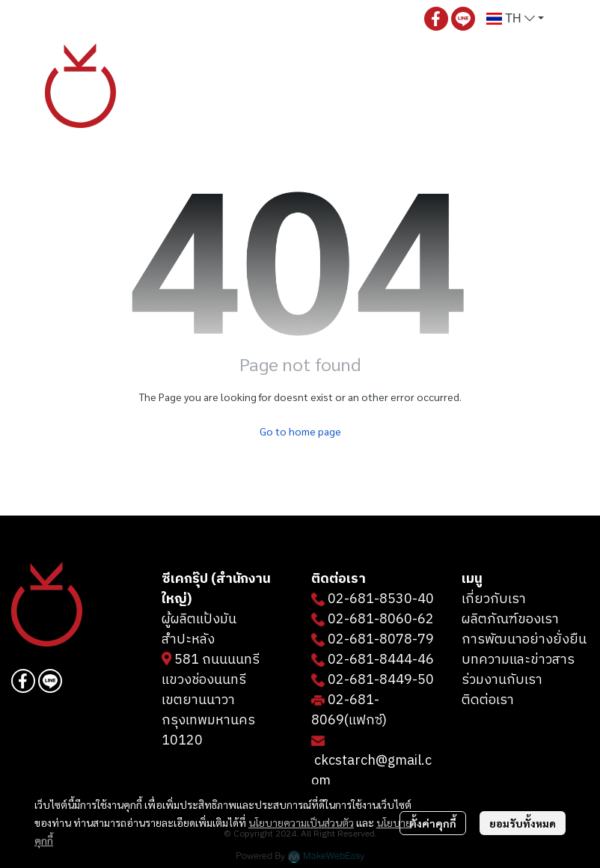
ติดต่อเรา (488, 700)
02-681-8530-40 (381, 599)
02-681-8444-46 (381, 660)
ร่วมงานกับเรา (502, 680)
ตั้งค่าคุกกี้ (433, 823)
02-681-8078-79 (381, 640)
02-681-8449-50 (381, 680)
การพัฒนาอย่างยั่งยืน (524, 640)
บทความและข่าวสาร (518, 660)
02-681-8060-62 (381, 620)
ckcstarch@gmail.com (371, 771)
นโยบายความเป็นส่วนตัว (301, 822)
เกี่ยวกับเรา (494, 599)
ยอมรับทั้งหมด (523, 823)
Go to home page (300, 431)
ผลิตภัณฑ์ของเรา (510, 620)
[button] (515, 19)
